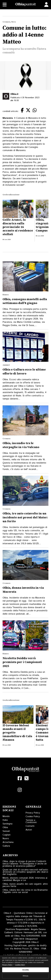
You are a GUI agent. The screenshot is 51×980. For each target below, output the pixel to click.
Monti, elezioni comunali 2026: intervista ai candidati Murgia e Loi (25, 879)
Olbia (5, 827)
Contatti (30, 826)
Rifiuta (25, 976)
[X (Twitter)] (27, 778)
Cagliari (7, 835)
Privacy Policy (33, 813)
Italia (5, 820)
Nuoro (6, 839)
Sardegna (7, 824)
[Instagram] (20, 790)
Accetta (26, 970)
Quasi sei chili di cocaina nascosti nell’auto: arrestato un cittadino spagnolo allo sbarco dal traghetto (26, 872)
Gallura (6, 846)
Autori (29, 830)
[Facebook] (20, 778)
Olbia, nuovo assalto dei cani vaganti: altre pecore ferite (25, 885)
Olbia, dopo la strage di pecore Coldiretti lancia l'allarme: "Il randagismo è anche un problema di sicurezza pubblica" (25, 864)
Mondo (6, 816)
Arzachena (8, 842)
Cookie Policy (33, 817)
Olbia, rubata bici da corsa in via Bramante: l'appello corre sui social (25, 891)
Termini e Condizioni (31, 821)
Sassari (6, 831)
